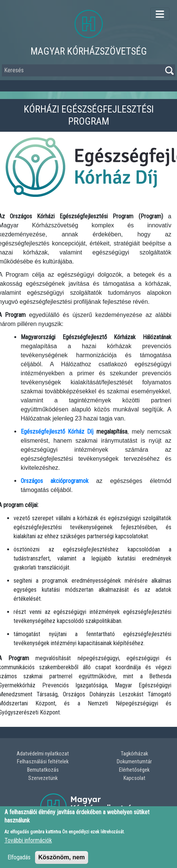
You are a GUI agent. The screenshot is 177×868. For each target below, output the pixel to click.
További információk (28, 845)
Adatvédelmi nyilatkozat (43, 754)
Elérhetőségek (134, 770)
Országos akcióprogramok (55, 481)
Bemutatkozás (43, 770)
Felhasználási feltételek (43, 762)
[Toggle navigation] (160, 14)
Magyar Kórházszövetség (89, 51)
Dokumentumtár (134, 762)
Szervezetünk (43, 778)
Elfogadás (19, 862)
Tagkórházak (134, 754)
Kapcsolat (134, 778)
